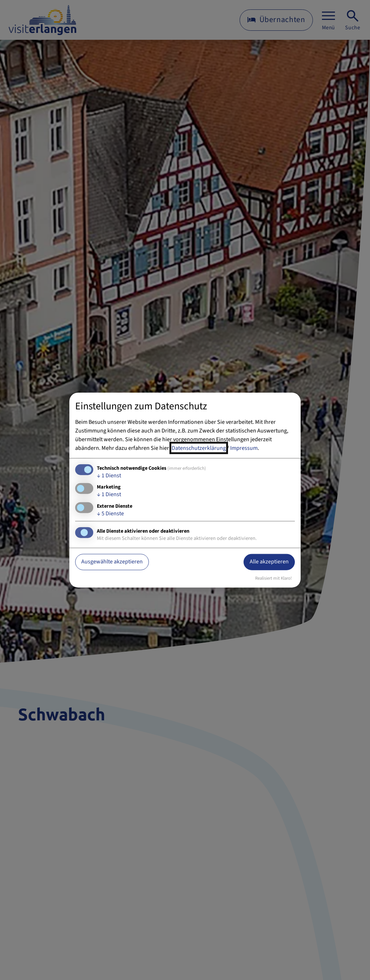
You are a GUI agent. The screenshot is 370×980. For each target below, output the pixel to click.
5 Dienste (110, 513)
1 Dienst (109, 476)
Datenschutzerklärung (199, 448)
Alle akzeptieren (269, 562)
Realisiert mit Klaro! (274, 578)
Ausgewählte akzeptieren (112, 562)
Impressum (244, 448)
